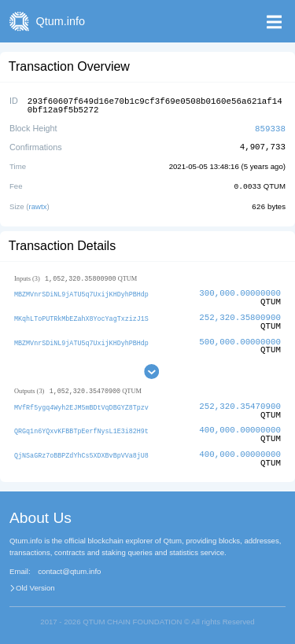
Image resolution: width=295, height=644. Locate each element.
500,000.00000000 (240, 339)
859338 (270, 126)
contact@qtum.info (69, 569)
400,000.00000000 (240, 427)
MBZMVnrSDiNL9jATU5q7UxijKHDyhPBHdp (81, 291)
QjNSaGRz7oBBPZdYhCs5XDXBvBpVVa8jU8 (81, 453)
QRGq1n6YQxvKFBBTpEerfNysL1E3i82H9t (81, 428)
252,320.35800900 (240, 314)
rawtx (38, 203)
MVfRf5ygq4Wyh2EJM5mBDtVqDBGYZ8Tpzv (81, 405)
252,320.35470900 (240, 404)
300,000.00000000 (240, 290)
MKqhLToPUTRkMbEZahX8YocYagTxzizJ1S (81, 315)
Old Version (35, 586)
